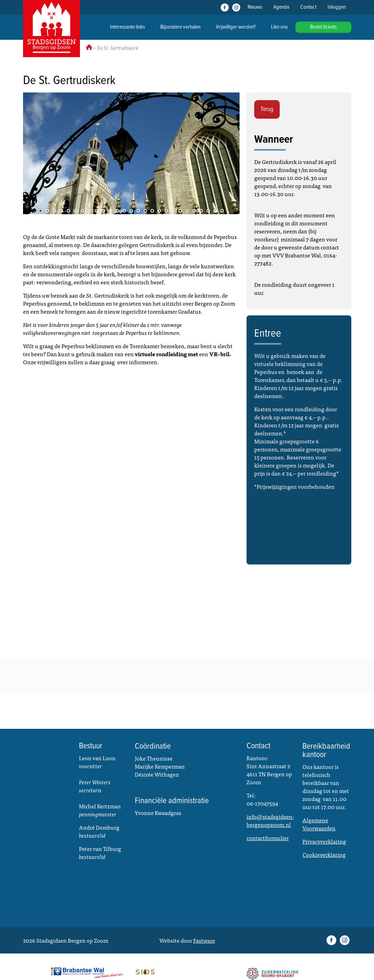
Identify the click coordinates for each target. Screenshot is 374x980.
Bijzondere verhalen (180, 27)
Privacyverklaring (324, 841)
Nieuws (255, 7)
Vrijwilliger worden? (236, 27)
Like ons (279, 27)
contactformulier (268, 838)
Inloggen (337, 7)
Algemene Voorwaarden (319, 824)
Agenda (281, 7)
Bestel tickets (323, 27)
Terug (267, 109)
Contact (308, 7)
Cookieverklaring (324, 854)
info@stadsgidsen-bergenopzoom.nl (270, 820)
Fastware (204, 940)
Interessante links (127, 27)
